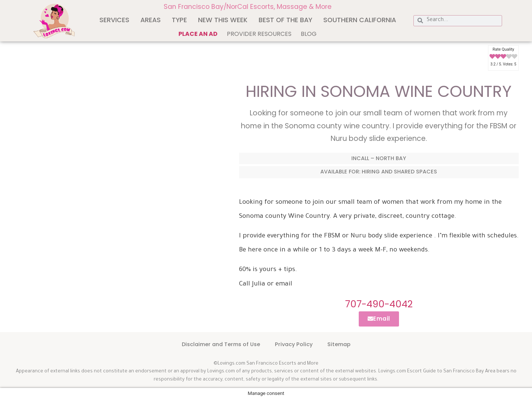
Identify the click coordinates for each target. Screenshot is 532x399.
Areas (151, 20)
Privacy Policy (294, 344)
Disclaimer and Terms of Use (221, 344)
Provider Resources (259, 34)
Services (114, 20)
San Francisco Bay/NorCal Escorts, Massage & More (248, 7)
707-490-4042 (379, 304)
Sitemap (339, 344)
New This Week (223, 20)
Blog (309, 34)
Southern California (360, 20)
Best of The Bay (285, 20)
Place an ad (198, 34)
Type (179, 20)
